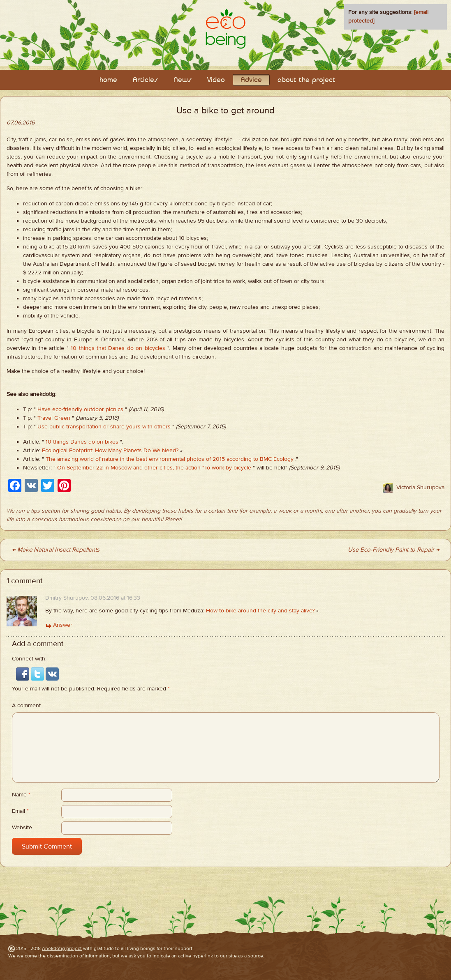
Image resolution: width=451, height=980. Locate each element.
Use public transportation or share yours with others (104, 427)
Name (21, 795)
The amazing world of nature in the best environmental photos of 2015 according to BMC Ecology (170, 459)
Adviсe (251, 80)
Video (216, 80)
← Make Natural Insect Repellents (56, 550)
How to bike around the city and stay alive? (260, 611)
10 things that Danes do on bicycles (118, 348)
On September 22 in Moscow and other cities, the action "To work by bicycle (154, 468)
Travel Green (54, 418)
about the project (306, 80)
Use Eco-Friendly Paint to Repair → (394, 550)
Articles (145, 80)
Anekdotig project (62, 948)
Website (22, 828)
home (108, 80)
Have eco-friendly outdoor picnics (80, 409)
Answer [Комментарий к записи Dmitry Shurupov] (63, 625)
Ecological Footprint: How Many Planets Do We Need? (110, 451)
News (183, 80)
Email (20, 811)
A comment (26, 706)
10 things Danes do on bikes (82, 442)
